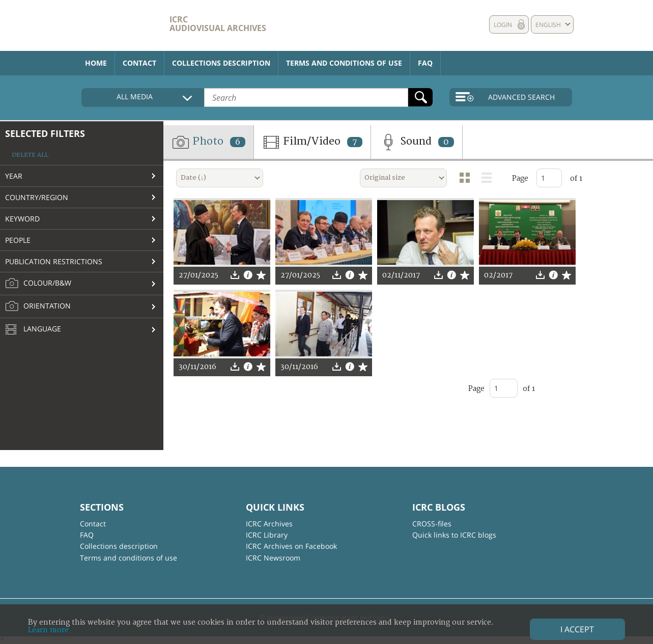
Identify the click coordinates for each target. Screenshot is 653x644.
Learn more (48, 630)
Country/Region (37, 197)
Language (33, 330)
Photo (208, 142)
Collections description (221, 63)
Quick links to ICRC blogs (454, 535)
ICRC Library (267, 535)
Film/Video (312, 142)
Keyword (22, 219)
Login (503, 25)
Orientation (38, 306)
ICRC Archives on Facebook (291, 546)
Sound (417, 142)
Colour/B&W (38, 284)
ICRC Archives (269, 524)
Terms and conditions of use (344, 63)
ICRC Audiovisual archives (218, 24)
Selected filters (45, 133)
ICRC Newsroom (273, 558)
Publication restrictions (54, 261)
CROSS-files (432, 524)
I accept (577, 629)
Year (14, 176)
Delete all (30, 155)
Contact (139, 63)
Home (96, 63)
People (18, 240)
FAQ (425, 63)
